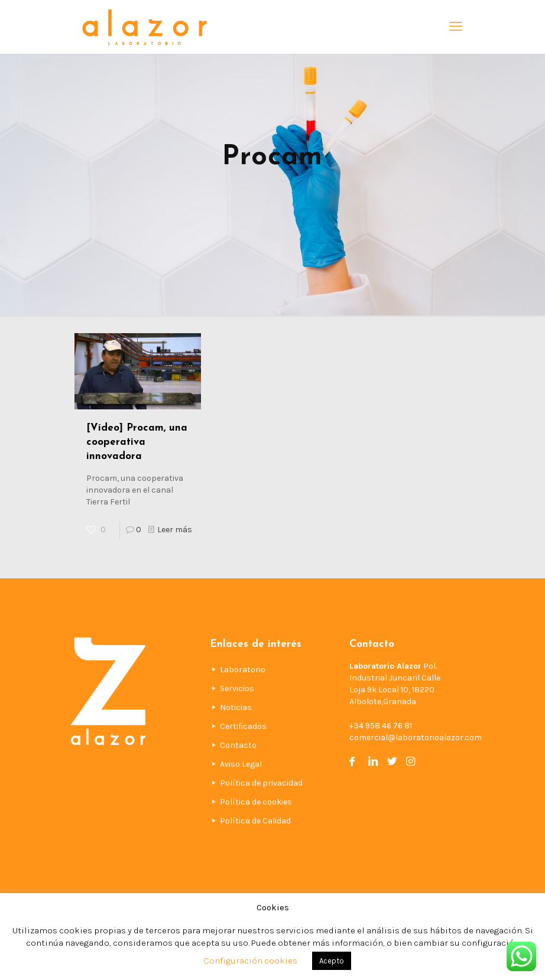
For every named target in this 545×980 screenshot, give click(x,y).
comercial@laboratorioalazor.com (416, 738)
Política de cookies (256, 802)
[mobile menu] (456, 27)
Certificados (243, 726)
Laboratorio (243, 670)
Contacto (238, 745)
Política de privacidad (261, 783)
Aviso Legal (241, 764)
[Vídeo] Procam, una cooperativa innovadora (137, 442)
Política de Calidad (255, 821)
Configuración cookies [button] (250, 961)
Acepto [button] (332, 961)
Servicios (237, 688)
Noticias (236, 707)
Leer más (175, 530)
